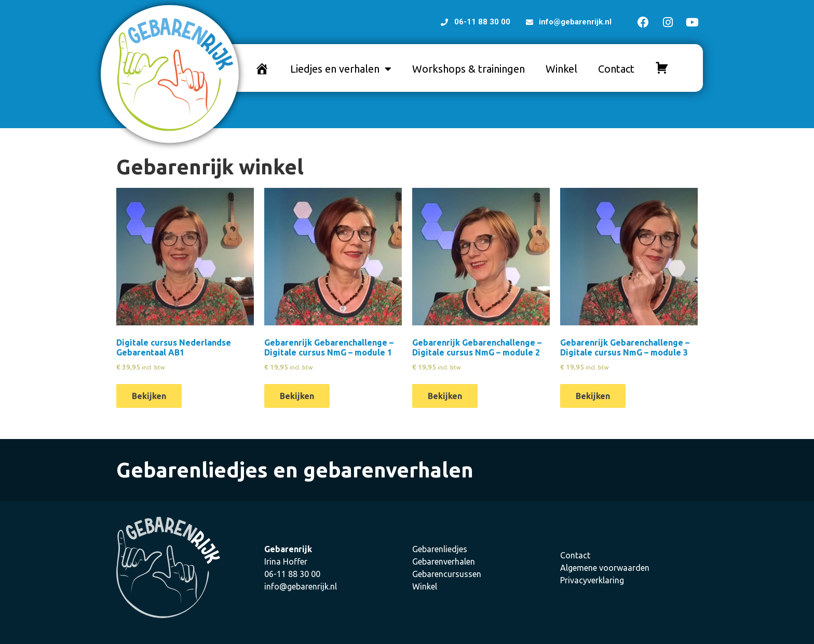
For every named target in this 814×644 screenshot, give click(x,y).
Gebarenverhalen (444, 561)
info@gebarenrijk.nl (301, 586)
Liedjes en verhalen (341, 69)
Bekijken (149, 396)
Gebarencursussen (447, 574)
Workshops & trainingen (469, 69)
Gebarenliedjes (440, 549)
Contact (616, 69)
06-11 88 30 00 (292, 574)
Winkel (561, 69)
